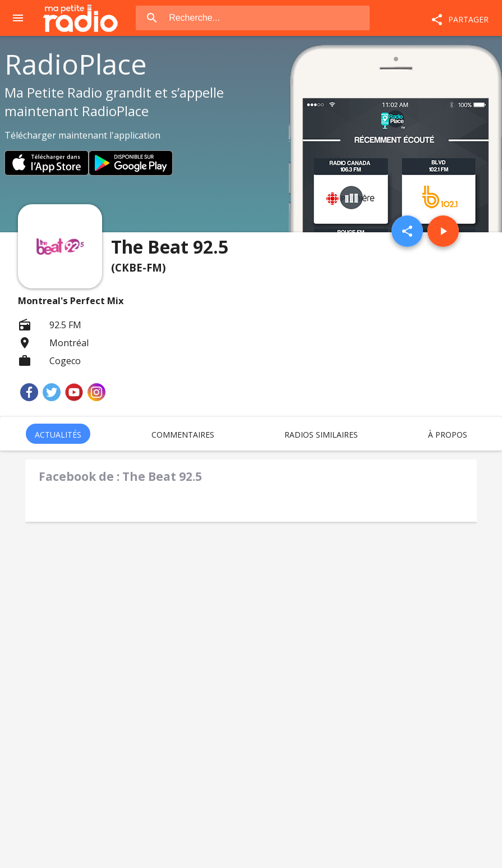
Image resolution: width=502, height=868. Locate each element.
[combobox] (268, 18)
